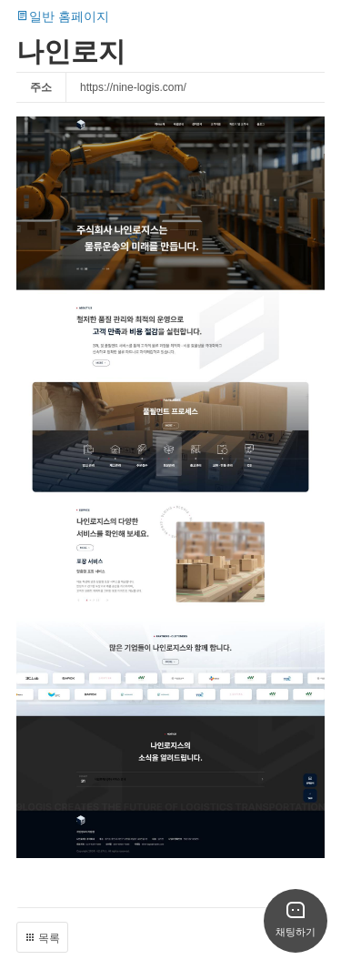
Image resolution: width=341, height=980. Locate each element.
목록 (42, 938)
